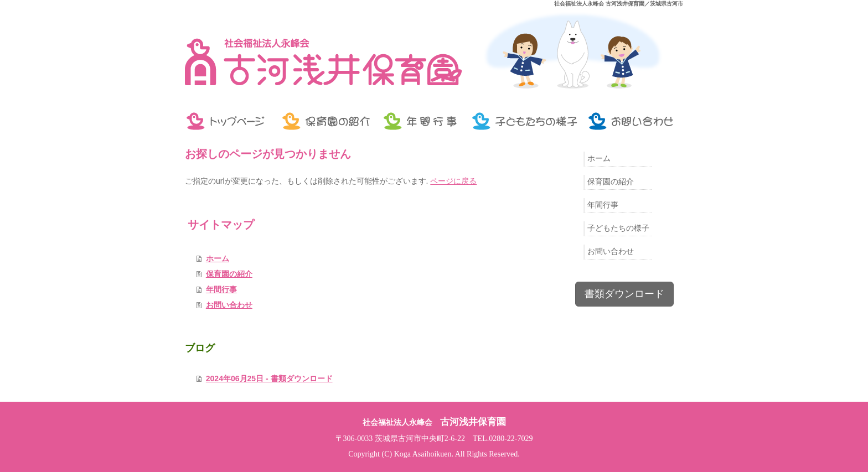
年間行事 (423, 121)
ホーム (218, 258)
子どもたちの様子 (525, 121)
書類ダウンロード (624, 294)
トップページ (229, 121)
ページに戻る (453, 181)
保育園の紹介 (326, 121)
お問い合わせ (633, 121)
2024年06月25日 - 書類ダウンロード (269, 378)
